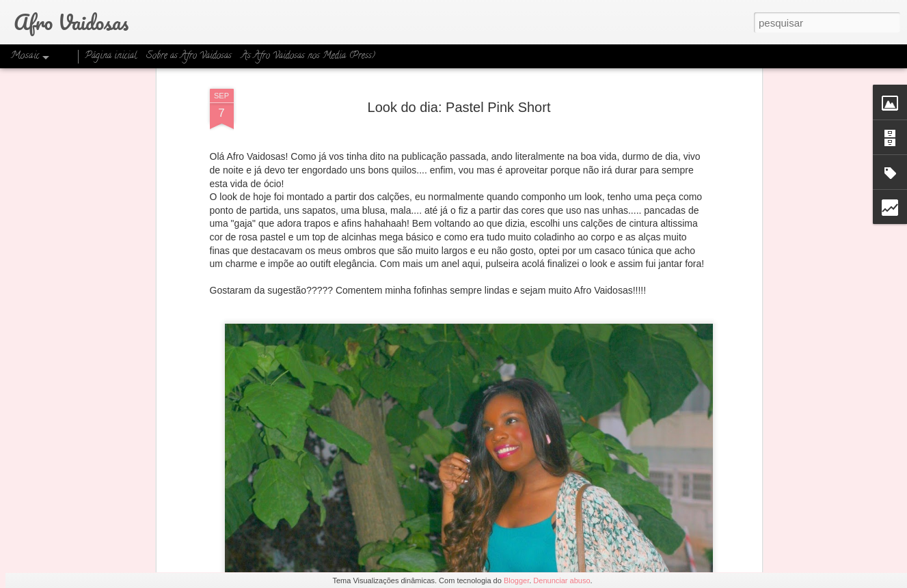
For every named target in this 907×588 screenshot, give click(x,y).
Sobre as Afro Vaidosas (189, 56)
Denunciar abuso (561, 580)
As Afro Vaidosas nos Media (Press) (308, 56)
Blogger (516, 580)
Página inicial (111, 56)
